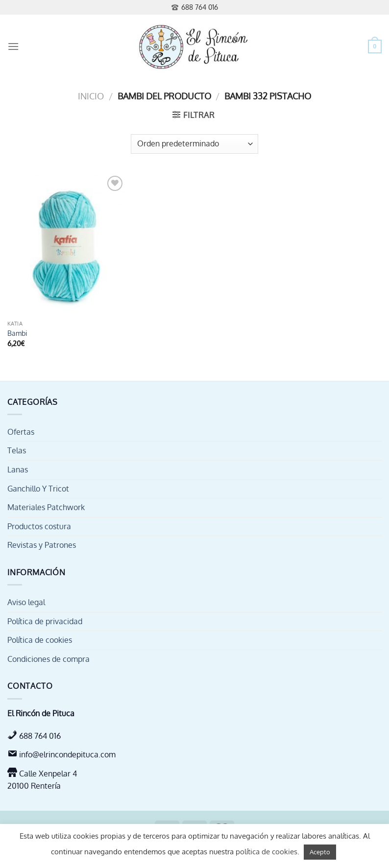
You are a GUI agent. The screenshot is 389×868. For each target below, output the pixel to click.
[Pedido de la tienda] (194, 144)
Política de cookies (40, 640)
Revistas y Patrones (42, 545)
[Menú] (13, 46)
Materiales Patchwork (46, 507)
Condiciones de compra (49, 659)
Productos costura (39, 526)
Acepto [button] (320, 852)
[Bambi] (67, 244)
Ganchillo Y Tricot (38, 489)
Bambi (17, 333)
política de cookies (267, 852)
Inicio (91, 96)
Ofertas (21, 432)
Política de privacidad (45, 621)
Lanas (18, 469)
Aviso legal (26, 602)
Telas (17, 450)
